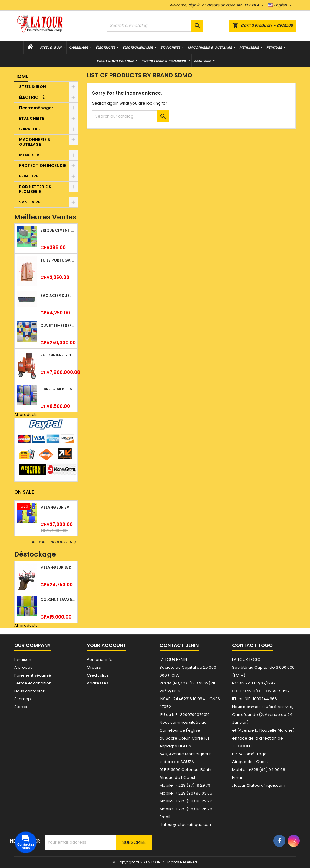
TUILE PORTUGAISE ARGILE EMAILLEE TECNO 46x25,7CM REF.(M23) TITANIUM (58, 260)
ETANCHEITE (170, 47)
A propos (23, 667)
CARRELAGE (79, 47)
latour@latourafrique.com (260, 785)
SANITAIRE (203, 61)
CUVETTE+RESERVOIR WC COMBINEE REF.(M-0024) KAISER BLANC (58, 325)
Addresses (98, 683)
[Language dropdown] (281, 5)
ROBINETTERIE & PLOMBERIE (164, 61)
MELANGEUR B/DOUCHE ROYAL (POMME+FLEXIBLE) (58, 567)
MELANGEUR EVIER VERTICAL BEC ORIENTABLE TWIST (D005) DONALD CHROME (58, 507)
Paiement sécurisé (33, 675)
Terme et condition (33, 683)
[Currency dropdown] (255, 5)
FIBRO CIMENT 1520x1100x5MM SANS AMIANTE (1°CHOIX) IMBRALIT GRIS (58, 389)
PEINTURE (274, 47)
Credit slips (98, 675)
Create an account (224, 5)
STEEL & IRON (51, 47)
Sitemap (23, 699)
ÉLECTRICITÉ (105, 47)
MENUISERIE (249, 47)
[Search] (155, 26)
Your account (107, 645)
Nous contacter (29, 691)
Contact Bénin (179, 645)
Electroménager (138, 47)
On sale (24, 492)
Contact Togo (252, 645)
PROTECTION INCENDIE (115, 61)
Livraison (23, 660)
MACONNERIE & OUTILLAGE (210, 47)
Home (21, 76)
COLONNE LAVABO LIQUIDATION (58, 600)
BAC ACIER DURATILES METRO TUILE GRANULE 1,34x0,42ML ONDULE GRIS (58, 296)
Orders (94, 667)
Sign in (194, 5)
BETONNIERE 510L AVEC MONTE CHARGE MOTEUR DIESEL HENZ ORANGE (58, 355)
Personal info (100, 660)
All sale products (55, 542)
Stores (21, 707)
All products (26, 415)
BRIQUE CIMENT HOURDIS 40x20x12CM (58, 230)
